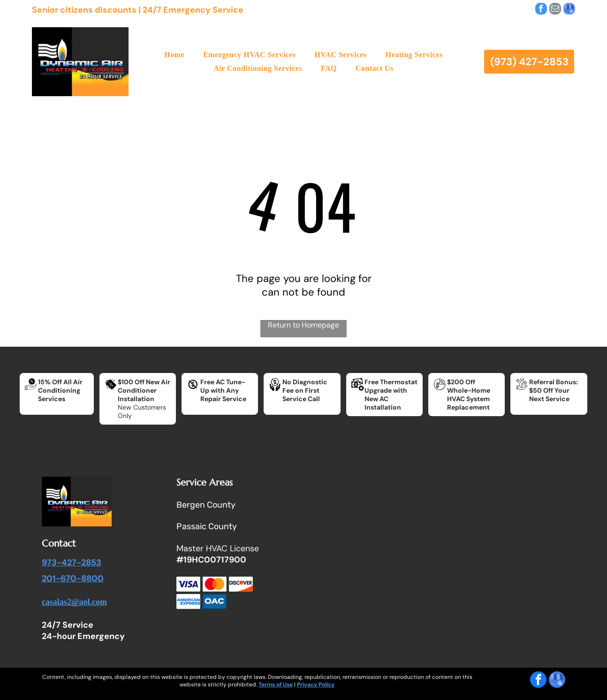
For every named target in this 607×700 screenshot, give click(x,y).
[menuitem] (174, 55)
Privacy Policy (316, 685)
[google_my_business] (569, 10)
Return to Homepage (303, 325)
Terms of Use (276, 685)
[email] (555, 10)
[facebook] (541, 10)
